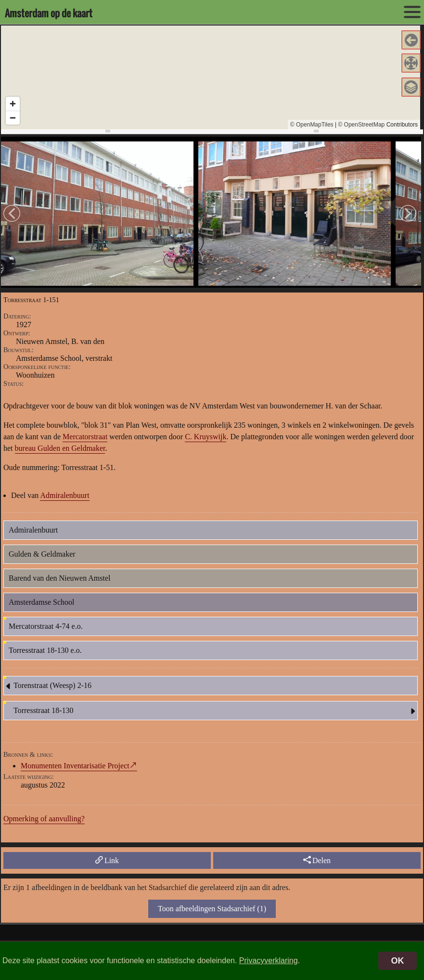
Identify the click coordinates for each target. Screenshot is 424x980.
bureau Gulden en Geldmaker (60, 448)
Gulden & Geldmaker (42, 554)
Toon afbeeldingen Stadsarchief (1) (212, 909)
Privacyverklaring (269, 961)
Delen (317, 860)
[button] (411, 40)
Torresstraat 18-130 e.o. (45, 650)
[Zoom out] (13, 118)
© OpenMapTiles (312, 125)
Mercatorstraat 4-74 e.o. (46, 626)
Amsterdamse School (41, 602)
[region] (211, 77)
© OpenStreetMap (361, 125)
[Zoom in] (13, 104)
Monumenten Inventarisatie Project (75, 766)
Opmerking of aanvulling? (44, 819)
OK (398, 961)
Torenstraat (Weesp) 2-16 (48, 686)
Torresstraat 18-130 (215, 711)
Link (107, 860)
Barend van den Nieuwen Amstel (60, 578)
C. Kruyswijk (206, 437)
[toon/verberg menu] (412, 12)
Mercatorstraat (85, 437)
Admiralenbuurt (64, 495)
